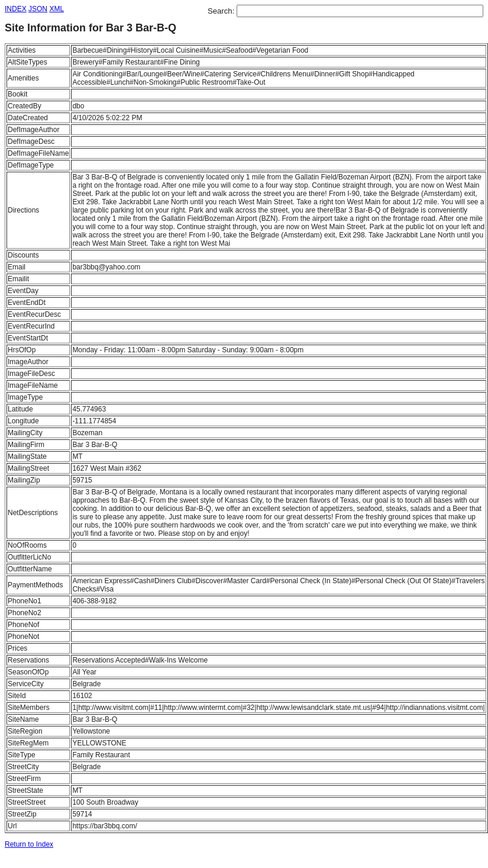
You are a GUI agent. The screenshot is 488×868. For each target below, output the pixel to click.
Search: (222, 11)
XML (56, 9)
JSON (38, 9)
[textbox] (360, 11)
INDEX (16, 9)
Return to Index (29, 844)
